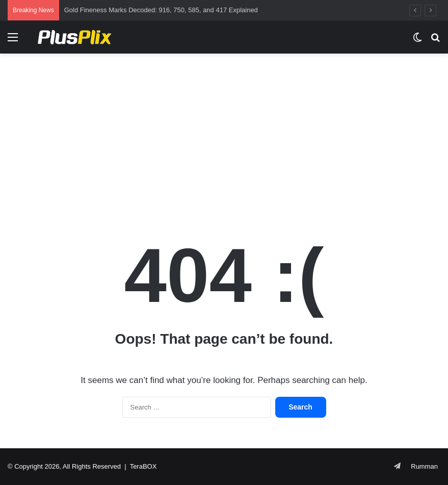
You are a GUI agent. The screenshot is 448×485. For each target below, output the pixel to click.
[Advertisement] (224, 135)
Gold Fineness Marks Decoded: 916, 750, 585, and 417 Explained (161, 10)
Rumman (424, 466)
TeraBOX (143, 466)
